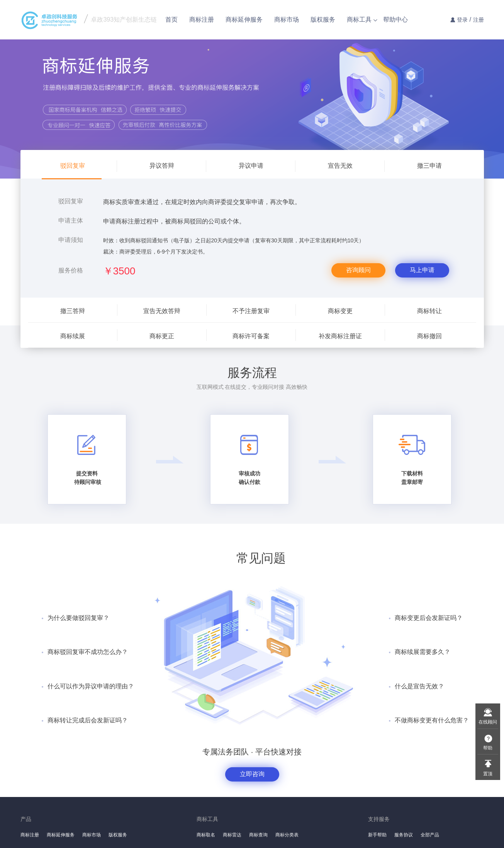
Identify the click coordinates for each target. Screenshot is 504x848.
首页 (171, 20)
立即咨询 (252, 774)
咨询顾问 (358, 270)
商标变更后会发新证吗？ (429, 618)
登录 (462, 20)
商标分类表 (287, 835)
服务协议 (404, 835)
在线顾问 (488, 722)
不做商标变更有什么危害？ (432, 720)
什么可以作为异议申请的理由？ (91, 686)
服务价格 (71, 270)
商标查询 (258, 835)
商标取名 (206, 835)
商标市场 (287, 20)
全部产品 (430, 835)
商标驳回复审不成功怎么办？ (88, 652)
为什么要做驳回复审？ (78, 618)
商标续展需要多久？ (423, 652)
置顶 (488, 774)
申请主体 (71, 221)
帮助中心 (395, 20)
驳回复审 (71, 201)
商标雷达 (232, 835)
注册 (479, 20)
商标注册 (202, 20)
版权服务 (323, 20)
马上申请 (422, 270)
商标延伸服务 (244, 20)
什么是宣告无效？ (419, 686)
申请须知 (71, 240)
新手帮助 (377, 835)
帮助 (488, 748)
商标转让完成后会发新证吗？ (88, 720)
